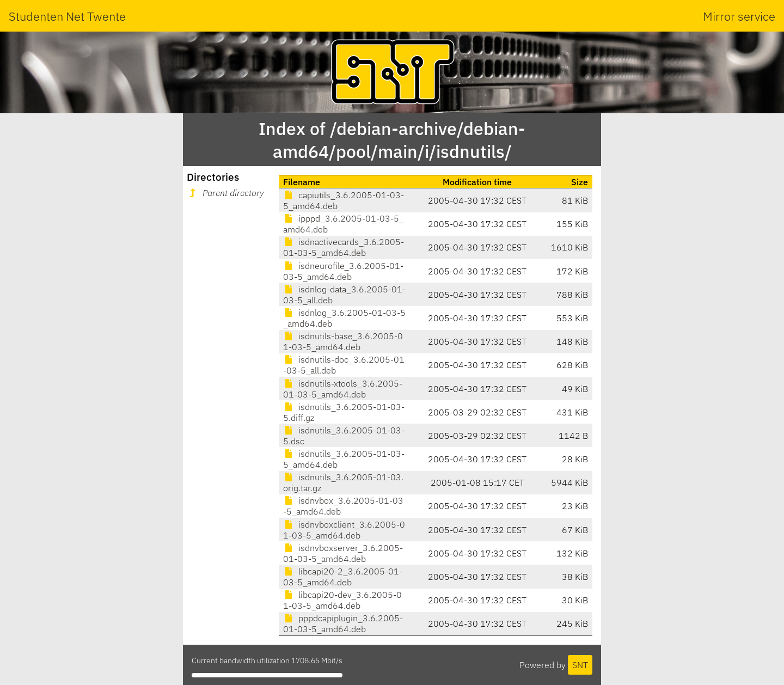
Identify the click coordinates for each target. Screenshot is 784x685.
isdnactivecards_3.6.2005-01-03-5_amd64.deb (344, 247)
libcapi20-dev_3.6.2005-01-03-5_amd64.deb (342, 600)
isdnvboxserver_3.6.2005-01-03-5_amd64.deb (343, 553)
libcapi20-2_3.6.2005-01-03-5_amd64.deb (343, 577)
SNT (580, 665)
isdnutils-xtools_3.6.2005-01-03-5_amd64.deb (343, 389)
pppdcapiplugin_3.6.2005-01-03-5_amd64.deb (343, 623)
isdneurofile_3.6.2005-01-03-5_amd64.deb (343, 271)
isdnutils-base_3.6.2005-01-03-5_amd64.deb (343, 341)
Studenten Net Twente (67, 16)
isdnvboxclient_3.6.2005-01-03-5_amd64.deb (344, 530)
